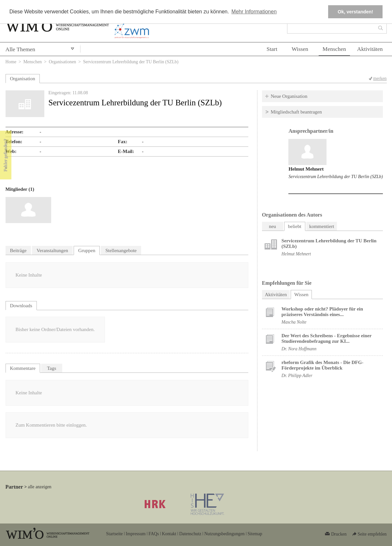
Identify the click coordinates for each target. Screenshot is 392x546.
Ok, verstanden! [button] (355, 12)
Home (11, 62)
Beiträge (18, 250)
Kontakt (169, 534)
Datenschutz (190, 534)
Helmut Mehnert (306, 169)
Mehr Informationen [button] (254, 12)
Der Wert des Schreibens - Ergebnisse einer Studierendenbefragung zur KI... (327, 338)
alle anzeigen (40, 487)
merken (380, 78)
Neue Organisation (289, 96)
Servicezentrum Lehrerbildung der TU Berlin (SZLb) (335, 177)
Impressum (136, 534)
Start (272, 49)
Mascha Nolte (294, 322)
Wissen (300, 49)
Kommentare (23, 368)
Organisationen (63, 62)
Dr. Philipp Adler (297, 376)
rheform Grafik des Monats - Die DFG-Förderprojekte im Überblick (323, 365)
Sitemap (255, 534)
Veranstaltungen (52, 250)
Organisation (23, 79)
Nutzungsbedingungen (225, 534)
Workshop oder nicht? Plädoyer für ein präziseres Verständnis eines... (322, 312)
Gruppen (87, 250)
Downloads (21, 306)
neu (272, 226)
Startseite (115, 534)
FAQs (154, 534)
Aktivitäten (370, 49)
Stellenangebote (121, 250)
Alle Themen (21, 49)
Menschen (334, 49)
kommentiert (322, 226)
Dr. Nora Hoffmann (299, 349)
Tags (51, 368)
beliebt (295, 226)
